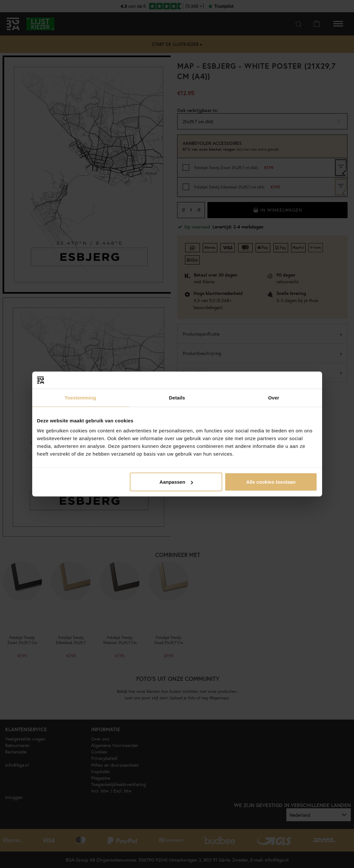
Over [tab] (274, 397)
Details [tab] (177, 397)
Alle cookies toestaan (271, 482)
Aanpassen (176, 482)
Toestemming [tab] (81, 397)
